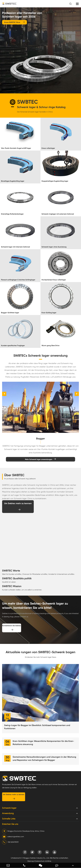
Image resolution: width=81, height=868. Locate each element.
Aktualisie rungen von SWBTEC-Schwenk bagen (40, 652)
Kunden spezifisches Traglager (13, 346)
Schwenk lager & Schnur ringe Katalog (41, 107)
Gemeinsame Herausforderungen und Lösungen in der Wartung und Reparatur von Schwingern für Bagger (44, 758)
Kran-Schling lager (49, 313)
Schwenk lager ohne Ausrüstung (54, 247)
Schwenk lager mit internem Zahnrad (15, 247)
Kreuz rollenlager (48, 148)
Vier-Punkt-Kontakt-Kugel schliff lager (16, 148)
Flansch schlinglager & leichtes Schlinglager (18, 280)
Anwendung (8, 813)
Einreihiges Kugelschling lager (13, 181)
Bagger (41, 438)
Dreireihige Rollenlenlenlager (12, 214)
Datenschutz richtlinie (43, 861)
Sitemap (31, 861)
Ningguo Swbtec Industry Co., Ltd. (36, 858)
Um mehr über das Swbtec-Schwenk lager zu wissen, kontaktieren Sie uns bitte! (35, 606)
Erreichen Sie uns (10, 824)
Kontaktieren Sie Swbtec (12, 628)
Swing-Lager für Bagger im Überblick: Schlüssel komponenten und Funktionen (37, 727)
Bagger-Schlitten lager (10, 313)
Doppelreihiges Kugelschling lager (55, 181)
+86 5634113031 (10, 842)
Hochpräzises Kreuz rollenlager (54, 280)
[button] (4, 394)
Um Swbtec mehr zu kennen (18, 506)
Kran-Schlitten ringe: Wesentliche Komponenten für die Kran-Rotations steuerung (43, 743)
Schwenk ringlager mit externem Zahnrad (58, 214)
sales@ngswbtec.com (13, 837)
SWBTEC (27, 102)
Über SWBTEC (14, 475)
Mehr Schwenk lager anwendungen (40, 459)
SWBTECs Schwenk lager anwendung (40, 356)
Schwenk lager (9, 808)
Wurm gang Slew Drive (50, 346)
